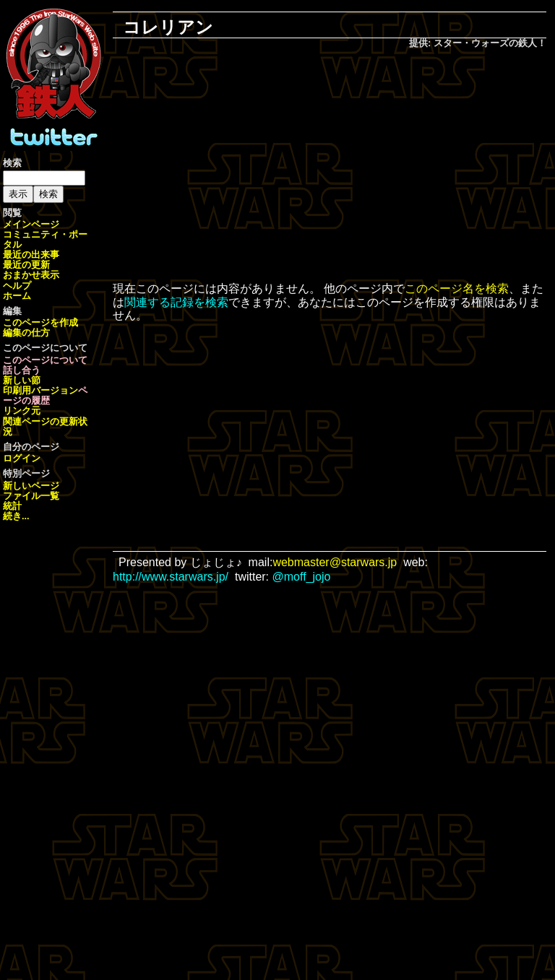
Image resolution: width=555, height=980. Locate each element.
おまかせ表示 (31, 275)
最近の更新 (26, 265)
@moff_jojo (302, 577)
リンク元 (22, 411)
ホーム (17, 296)
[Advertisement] (340, 167)
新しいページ (31, 486)
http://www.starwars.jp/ (171, 577)
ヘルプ (17, 286)
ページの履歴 (45, 395)
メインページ (31, 224)
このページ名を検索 (457, 289)
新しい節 (22, 380)
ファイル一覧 (31, 496)
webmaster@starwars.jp (335, 562)
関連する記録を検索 (176, 302)
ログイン (22, 458)
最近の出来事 (31, 255)
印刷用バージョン (40, 390)
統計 (12, 506)
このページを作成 (40, 322)
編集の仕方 (26, 333)
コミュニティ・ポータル (45, 239)
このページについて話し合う (45, 365)
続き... (16, 516)
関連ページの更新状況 (45, 426)
